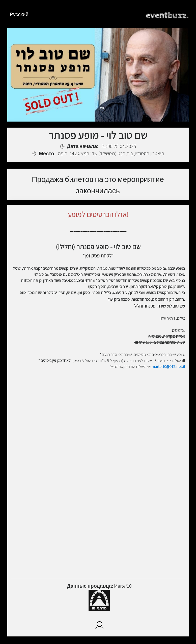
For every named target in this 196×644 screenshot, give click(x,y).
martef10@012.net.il (168, 367)
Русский (19, 14)
